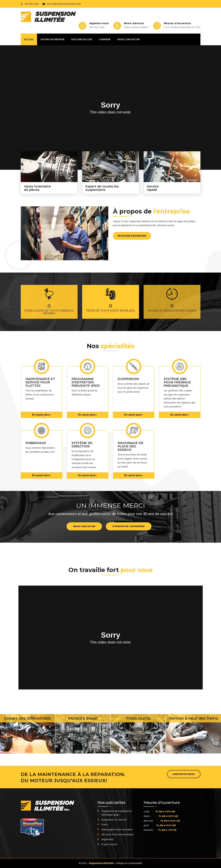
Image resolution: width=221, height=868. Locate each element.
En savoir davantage (132, 236)
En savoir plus (41, 415)
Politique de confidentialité (129, 863)
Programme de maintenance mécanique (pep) (117, 813)
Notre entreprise (53, 39)
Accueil (29, 39)
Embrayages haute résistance (117, 829)
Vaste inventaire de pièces (37, 188)
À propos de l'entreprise (129, 526)
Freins (105, 825)
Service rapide (153, 188)
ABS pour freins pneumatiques (118, 834)
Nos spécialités (82, 39)
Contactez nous (184, 774)
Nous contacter (129, 39)
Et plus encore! (109, 844)
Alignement (108, 839)
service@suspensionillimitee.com (62, 4)
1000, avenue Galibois (136, 27)
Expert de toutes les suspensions (102, 188)
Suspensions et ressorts (114, 820)
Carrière (105, 39)
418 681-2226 (30, 4)
